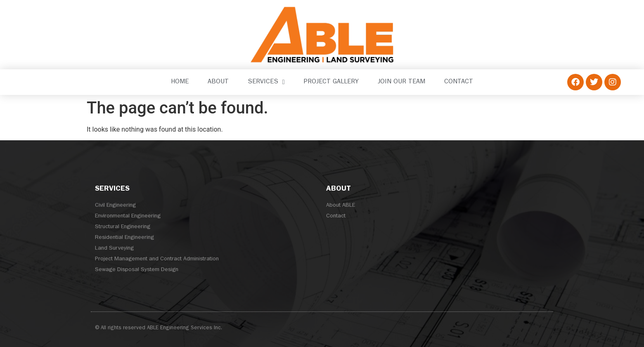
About (218, 82)
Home (180, 82)
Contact (459, 82)
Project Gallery (331, 82)
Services (266, 82)
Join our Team (401, 82)
